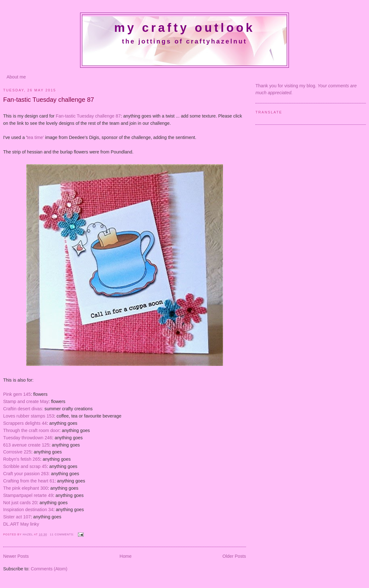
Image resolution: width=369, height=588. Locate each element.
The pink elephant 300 (26, 488)
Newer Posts (16, 556)
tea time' (35, 137)
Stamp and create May (26, 401)
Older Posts (234, 556)
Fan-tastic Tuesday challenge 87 (49, 100)
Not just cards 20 (20, 503)
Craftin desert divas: (23, 409)
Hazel (28, 534)
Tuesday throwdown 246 (28, 438)
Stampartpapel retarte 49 (28, 495)
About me (16, 77)
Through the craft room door (31, 430)
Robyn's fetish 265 (22, 459)
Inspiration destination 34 (28, 510)
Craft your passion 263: (26, 474)
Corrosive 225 (17, 452)
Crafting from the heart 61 (29, 481)
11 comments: (62, 534)
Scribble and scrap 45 (25, 466)
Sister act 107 (17, 517)
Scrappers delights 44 (25, 423)
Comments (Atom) (49, 569)
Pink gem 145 (17, 394)
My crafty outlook (184, 28)
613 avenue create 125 (26, 445)
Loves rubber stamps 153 (29, 416)
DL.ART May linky (21, 524)
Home (126, 556)
